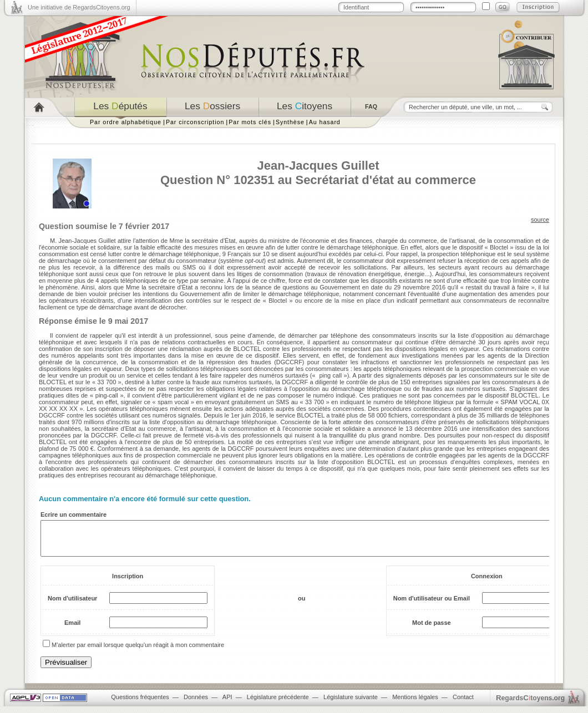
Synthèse (290, 122)
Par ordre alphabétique (126, 122)
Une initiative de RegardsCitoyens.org (79, 7)
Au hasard (325, 122)
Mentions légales (415, 704)
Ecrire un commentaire (73, 515)
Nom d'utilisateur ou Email (432, 605)
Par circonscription (195, 122)
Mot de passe (432, 629)
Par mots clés (250, 122)
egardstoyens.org (530, 704)
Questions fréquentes (140, 704)
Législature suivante (351, 704)
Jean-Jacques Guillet (318, 165)
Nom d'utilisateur (72, 605)
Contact (463, 704)
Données (196, 704)
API (227, 704)
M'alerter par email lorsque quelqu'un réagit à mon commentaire (138, 651)
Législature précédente (278, 704)
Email (72, 629)
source (540, 220)
